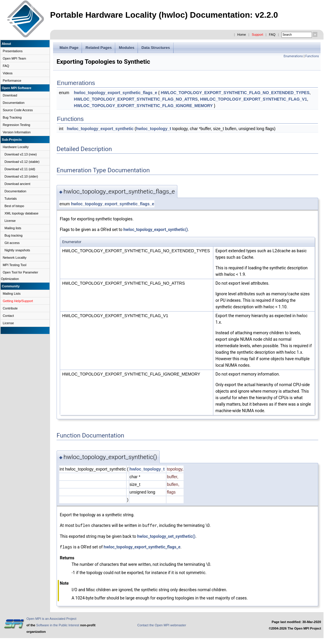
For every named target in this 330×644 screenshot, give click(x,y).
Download (10, 95)
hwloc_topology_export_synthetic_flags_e (115, 93)
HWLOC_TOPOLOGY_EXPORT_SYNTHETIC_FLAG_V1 (254, 99)
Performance (12, 81)
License (10, 221)
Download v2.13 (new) (20, 154)
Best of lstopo (14, 206)
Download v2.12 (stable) (22, 162)
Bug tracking (13, 235)
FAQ (272, 35)
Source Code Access (18, 110)
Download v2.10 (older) (21, 176)
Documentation (14, 103)
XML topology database (21, 213)
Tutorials (11, 199)
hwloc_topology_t (154, 129)
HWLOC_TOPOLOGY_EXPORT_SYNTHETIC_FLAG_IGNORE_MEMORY (143, 106)
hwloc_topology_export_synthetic (100, 129)
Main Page (69, 48)
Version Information (17, 132)
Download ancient (17, 184)
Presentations (13, 51)
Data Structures (156, 48)
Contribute (10, 308)
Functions (312, 56)
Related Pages (99, 48)
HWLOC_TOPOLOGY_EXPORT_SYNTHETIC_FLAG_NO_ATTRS (136, 99)
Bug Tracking (12, 117)
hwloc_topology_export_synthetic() (156, 230)
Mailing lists (13, 228)
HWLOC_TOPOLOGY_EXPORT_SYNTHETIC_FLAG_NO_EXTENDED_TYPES (235, 93)
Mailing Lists (12, 294)
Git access (12, 243)
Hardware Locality (16, 147)
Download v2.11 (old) (20, 169)
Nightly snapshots (17, 250)
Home (241, 35)
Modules (127, 48)
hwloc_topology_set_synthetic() (166, 536)
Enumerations (293, 56)
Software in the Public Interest (58, 625)
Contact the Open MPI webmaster (162, 625)
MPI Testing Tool (14, 265)
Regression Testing (16, 125)
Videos (8, 73)
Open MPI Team (14, 58)
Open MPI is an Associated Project (51, 618)
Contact (8, 316)
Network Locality (15, 258)
